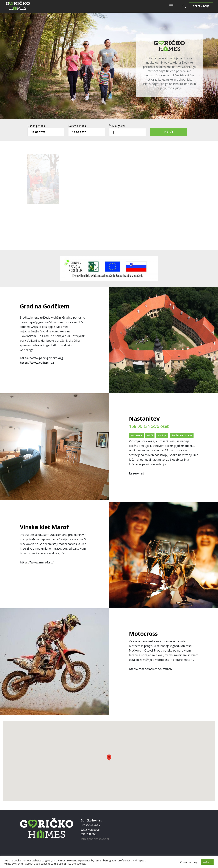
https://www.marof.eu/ (37, 562)
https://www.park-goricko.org (42, 358)
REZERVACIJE (201, 6)
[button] (109, 758)
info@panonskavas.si (95, 839)
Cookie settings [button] (189, 862)
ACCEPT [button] (207, 862)
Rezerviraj (136, 473)
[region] (109, 66)
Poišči (168, 132)
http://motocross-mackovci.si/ (151, 669)
